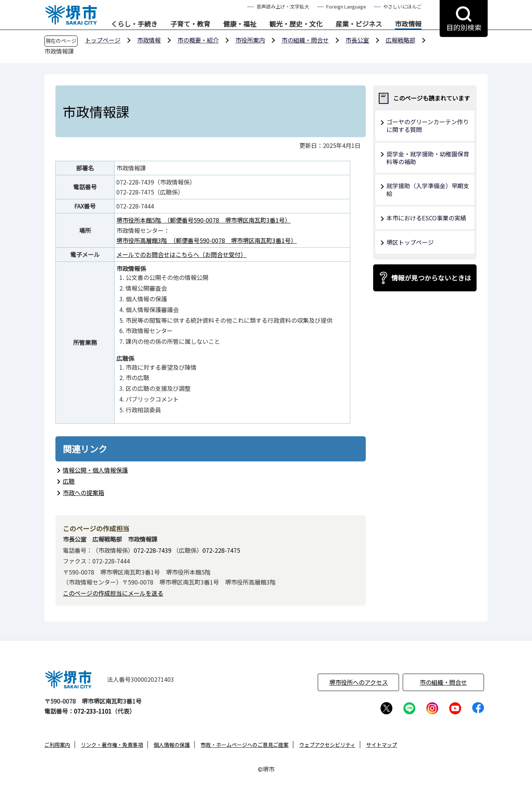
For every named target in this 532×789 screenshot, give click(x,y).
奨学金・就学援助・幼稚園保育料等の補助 (428, 158)
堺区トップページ (410, 242)
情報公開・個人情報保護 (95, 470)
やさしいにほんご (402, 6)
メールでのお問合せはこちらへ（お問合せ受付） (181, 254)
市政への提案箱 (83, 492)
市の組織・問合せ (305, 40)
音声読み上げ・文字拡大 (283, 6)
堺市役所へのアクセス (359, 682)
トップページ (103, 40)
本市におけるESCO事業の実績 (426, 218)
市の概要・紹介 (198, 40)
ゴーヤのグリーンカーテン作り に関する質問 (428, 126)
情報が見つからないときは (431, 278)
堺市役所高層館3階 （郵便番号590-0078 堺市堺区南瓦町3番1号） (207, 240)
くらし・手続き (134, 24)
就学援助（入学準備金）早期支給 (428, 189)
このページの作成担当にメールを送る (113, 593)
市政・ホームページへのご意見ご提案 (245, 745)
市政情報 (408, 24)
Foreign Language (346, 6)
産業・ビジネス (359, 24)
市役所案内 (250, 40)
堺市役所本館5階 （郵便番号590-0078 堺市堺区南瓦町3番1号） (204, 220)
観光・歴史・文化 (296, 24)
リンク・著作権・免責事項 (112, 745)
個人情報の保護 (172, 745)
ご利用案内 (57, 745)
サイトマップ (382, 745)
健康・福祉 (240, 24)
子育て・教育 (190, 24)
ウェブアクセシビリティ (327, 745)
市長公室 (357, 40)
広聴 (69, 481)
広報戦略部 (400, 40)
